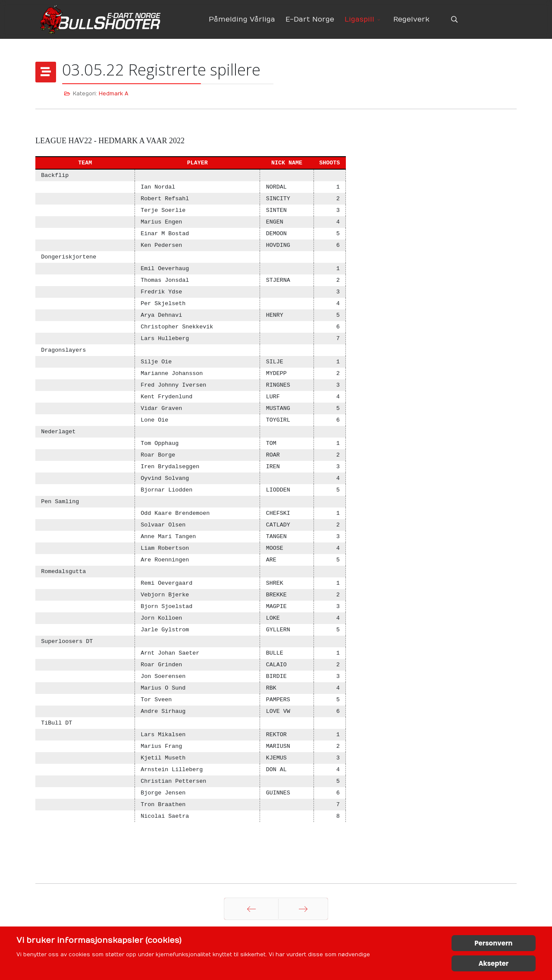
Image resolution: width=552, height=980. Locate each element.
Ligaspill (359, 19)
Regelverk (411, 19)
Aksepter (493, 963)
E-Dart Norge (310, 19)
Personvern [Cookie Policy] (493, 943)
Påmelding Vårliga (242, 19)
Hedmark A (114, 94)
